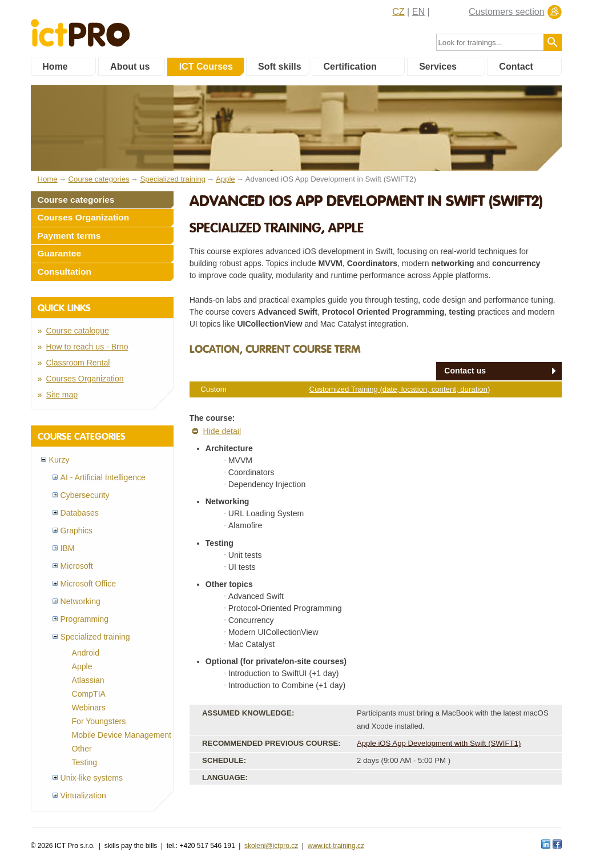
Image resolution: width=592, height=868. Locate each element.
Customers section (507, 12)
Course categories (76, 200)
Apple (82, 666)
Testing (85, 762)
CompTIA (89, 694)
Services (438, 67)
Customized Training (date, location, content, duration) (400, 389)
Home (55, 67)
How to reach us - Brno (87, 347)
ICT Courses (206, 67)
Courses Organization (84, 217)
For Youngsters (99, 721)
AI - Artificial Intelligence (103, 477)
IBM (68, 548)
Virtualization (83, 795)
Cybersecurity (85, 495)
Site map (62, 395)
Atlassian (88, 680)
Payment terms (69, 236)
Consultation (65, 272)
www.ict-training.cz (336, 846)
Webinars (89, 708)
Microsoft (77, 566)
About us (130, 67)
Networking (80, 601)
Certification (350, 67)
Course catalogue (78, 331)
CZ (398, 12)
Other (82, 749)
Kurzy (59, 460)
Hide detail (222, 431)
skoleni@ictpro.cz (271, 846)
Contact (516, 67)
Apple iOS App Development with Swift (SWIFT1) (439, 743)
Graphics (76, 531)
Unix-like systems (92, 778)
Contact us (465, 371)
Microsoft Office (88, 584)
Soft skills (280, 67)
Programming (85, 619)
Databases (80, 513)
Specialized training (95, 637)
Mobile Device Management (122, 735)
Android (86, 653)
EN (418, 12)
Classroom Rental (78, 363)
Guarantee (60, 253)
